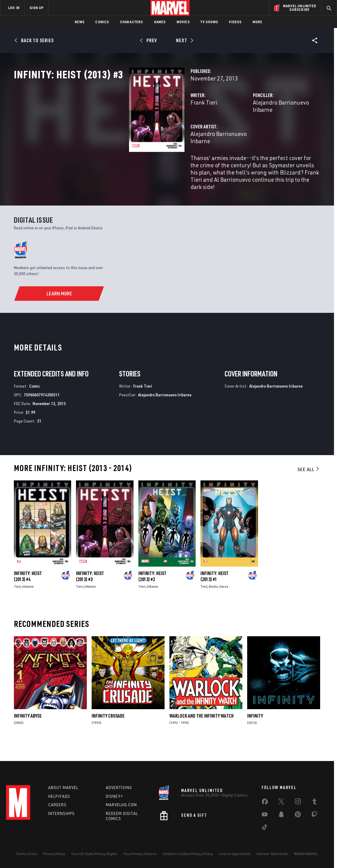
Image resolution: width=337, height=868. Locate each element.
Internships (61, 813)
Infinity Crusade (108, 730)
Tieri (17, 600)
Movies (183, 22)
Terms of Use (27, 854)
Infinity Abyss (28, 730)
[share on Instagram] (298, 803)
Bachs (213, 600)
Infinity (255, 730)
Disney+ (114, 796)
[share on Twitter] (281, 803)
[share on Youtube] (265, 816)
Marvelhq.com (121, 805)
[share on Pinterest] (298, 816)
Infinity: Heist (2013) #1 (214, 590)
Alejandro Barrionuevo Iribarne (251, 129)
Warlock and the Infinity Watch (202, 730)
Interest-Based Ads (272, 854)
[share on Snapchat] (281, 816)
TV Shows (209, 22)
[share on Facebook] (265, 803)
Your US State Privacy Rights (94, 854)
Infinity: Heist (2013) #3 (90, 590)
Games (160, 22)
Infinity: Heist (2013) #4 (28, 590)
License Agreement (235, 854)
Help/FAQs (59, 796)
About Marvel (63, 788)
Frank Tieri (123, 129)
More (258, 22)
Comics (102, 22)
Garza (224, 600)
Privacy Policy (54, 854)
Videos (235, 22)
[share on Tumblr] (314, 803)
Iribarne (28, 600)
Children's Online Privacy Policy (188, 854)
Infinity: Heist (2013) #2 (152, 590)
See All (309, 483)
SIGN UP (36, 8)
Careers (57, 805)
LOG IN (14, 8)
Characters (132, 22)
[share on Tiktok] (265, 828)
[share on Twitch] (314, 816)
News (80, 22)
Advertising (119, 788)
